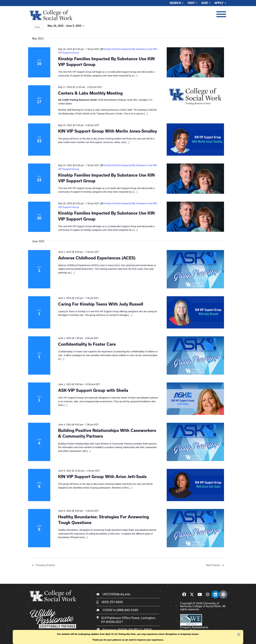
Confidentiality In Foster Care (87, 344)
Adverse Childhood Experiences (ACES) (97, 258)
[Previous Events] (43, 565)
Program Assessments (194, 627)
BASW (123, 630)
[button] (239, 634)
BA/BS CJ (136, 630)
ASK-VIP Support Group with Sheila (93, 390)
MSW (148, 630)
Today (37, 27)
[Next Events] (215, 565)
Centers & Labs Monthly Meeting (90, 93)
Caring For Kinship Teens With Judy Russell (101, 304)
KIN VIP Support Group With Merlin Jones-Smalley (108, 131)
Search (175, 3)
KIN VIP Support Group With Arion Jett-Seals (102, 476)
